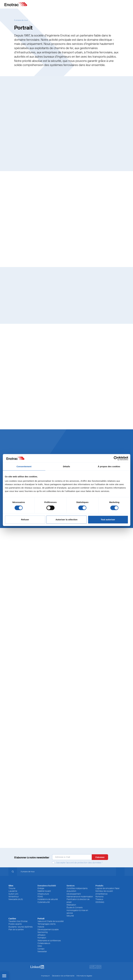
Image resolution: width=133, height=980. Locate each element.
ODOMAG (100, 902)
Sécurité (70, 916)
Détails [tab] (67, 466)
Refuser (25, 520)
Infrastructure (43, 894)
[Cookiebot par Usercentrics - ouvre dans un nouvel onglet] (116, 458)
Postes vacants (15, 924)
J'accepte (77, 863)
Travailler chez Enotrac (18, 921)
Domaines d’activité (47, 886)
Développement (74, 894)
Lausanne (13, 891)
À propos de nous (21, 20)
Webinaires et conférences (49, 941)
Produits (99, 886)
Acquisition (71, 891)
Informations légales (84, 976)
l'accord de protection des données (83, 863)
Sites (40, 946)
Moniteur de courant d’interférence (104, 892)
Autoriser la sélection (66, 520)
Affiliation (42, 935)
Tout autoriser (108, 520)
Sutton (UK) (13, 894)
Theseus (99, 899)
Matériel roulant (44, 891)
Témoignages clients (47, 924)
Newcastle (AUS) (16, 899)
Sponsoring (43, 932)
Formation (42, 938)
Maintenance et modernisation (80, 897)
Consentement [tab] (24, 466)
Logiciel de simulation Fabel (107, 888)
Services (71, 886)
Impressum (45, 976)
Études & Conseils (75, 907)
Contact (41, 949)
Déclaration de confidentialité (63, 976)
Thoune (12, 888)
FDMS (40, 897)
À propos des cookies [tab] (109, 466)
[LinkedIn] (38, 967)
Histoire (41, 927)
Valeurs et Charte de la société (51, 921)
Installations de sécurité (48, 899)
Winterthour (14, 897)
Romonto (100, 897)
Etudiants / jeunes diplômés (21, 927)
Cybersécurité (44, 902)
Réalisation (71, 905)
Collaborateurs (44, 943)
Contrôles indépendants (77, 888)
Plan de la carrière (16, 929)
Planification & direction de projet (78, 901)
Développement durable (48, 929)
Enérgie (41, 888)
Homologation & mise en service (77, 912)
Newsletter (42, 951)
